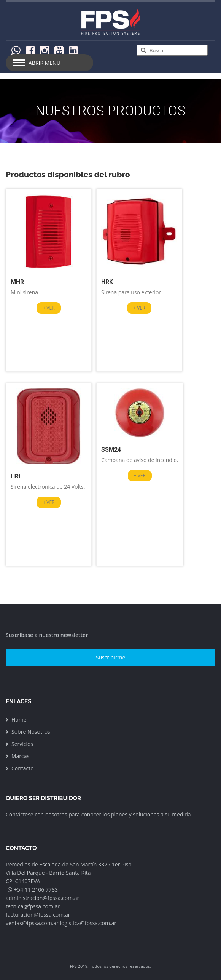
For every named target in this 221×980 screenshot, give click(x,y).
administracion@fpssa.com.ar (42, 898)
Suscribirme (111, 657)
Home (19, 719)
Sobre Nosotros (31, 732)
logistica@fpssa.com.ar (88, 923)
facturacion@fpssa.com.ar (38, 915)
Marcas (20, 756)
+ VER (48, 308)
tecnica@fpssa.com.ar (33, 906)
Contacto (23, 768)
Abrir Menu (45, 63)
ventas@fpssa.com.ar (32, 923)
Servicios (22, 744)
